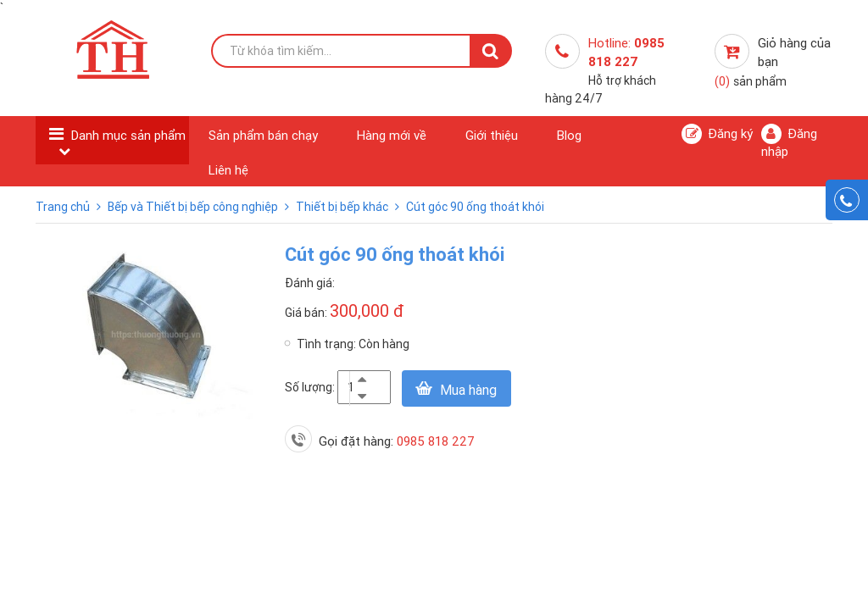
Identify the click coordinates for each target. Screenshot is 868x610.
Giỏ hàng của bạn (773, 62)
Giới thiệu (492, 135)
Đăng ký (717, 134)
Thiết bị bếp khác (343, 207)
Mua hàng (468, 390)
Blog (569, 135)
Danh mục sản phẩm (128, 135)
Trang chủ (64, 207)
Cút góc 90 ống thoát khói (475, 207)
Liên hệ (228, 170)
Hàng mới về (392, 135)
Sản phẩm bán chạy (263, 135)
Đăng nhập (789, 141)
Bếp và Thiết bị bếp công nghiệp (194, 207)
